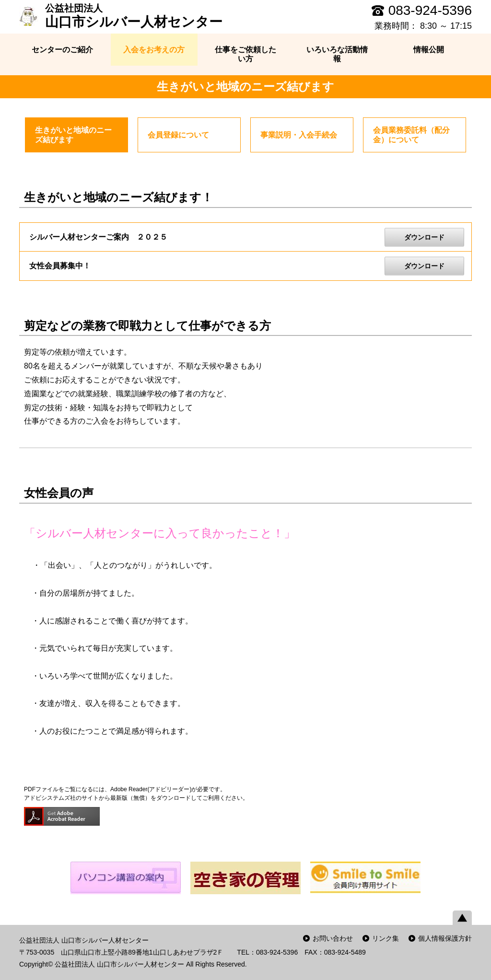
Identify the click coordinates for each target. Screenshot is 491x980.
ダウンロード (424, 237)
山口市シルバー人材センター (134, 16)
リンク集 (386, 938)
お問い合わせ (333, 938)
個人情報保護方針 (445, 938)
